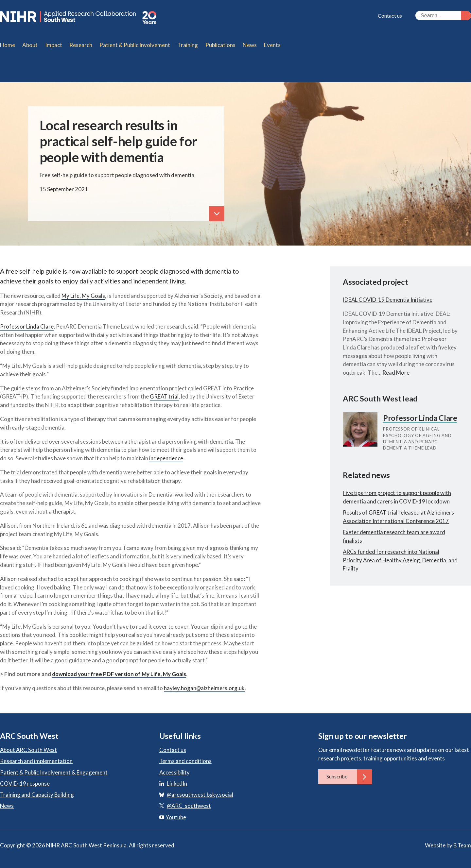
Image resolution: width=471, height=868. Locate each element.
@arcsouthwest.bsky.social (200, 791)
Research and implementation (36, 757)
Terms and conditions (186, 757)
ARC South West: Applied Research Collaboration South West (81, 18)
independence (166, 454)
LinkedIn (177, 780)
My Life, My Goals (84, 291)
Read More (396, 369)
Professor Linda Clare (27, 323)
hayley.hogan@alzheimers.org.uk (204, 684)
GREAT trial (165, 392)
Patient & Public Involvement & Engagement (54, 768)
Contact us (390, 16)
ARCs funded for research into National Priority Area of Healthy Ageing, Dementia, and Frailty (396, 568)
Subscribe (349, 773)
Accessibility (175, 768)
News (7, 802)
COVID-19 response (25, 780)
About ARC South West (29, 746)
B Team (462, 841)
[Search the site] (443, 16)
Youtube (173, 813)
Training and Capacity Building (37, 791)
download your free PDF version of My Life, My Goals (120, 670)
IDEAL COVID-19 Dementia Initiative (388, 296)
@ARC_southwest (189, 802)
